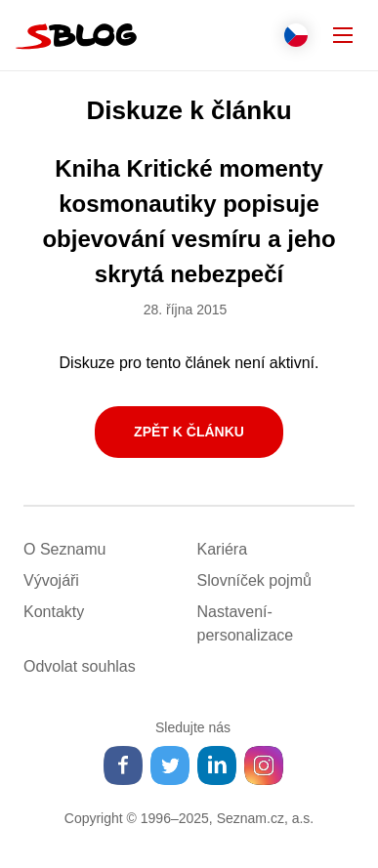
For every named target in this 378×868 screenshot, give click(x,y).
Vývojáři (51, 580)
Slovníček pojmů (254, 580)
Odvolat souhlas (80, 666)
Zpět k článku (189, 432)
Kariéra (223, 549)
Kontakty (54, 612)
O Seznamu (64, 549)
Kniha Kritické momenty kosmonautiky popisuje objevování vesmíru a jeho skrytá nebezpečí (189, 221)
